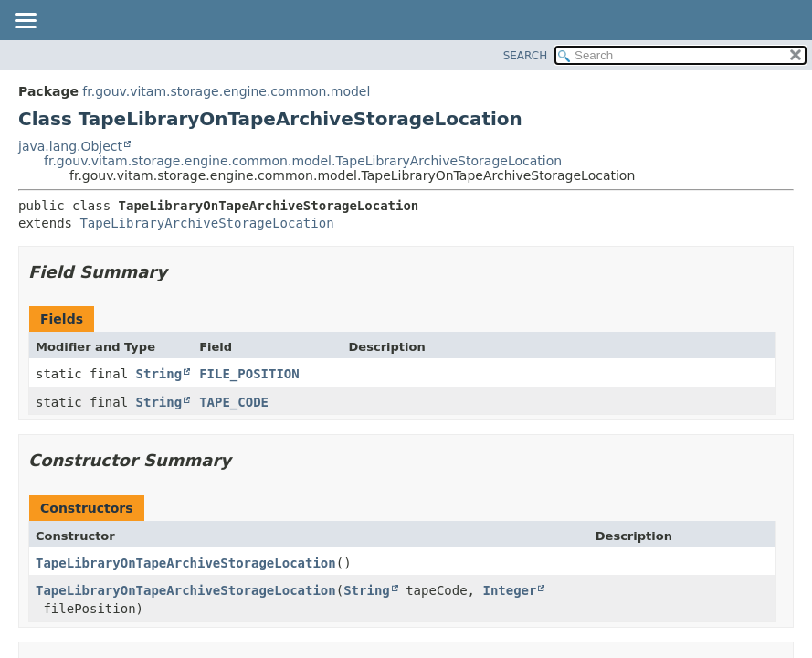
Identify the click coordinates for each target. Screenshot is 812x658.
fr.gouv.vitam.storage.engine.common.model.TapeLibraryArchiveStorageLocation (303, 161)
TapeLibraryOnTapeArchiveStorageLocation (186, 563)
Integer (509, 590)
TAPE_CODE (234, 402)
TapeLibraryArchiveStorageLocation (206, 223)
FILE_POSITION (249, 374)
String (159, 374)
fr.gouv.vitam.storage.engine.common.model (226, 91)
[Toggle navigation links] (25, 22)
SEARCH (526, 56)
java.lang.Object (70, 146)
